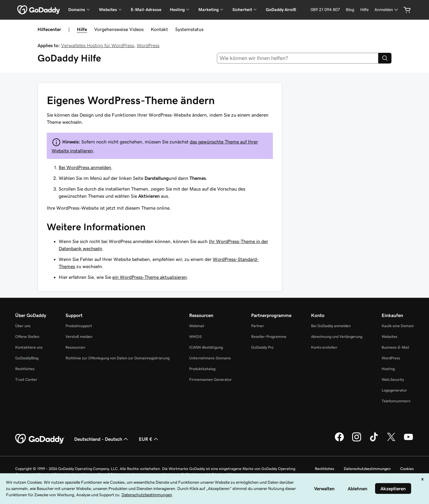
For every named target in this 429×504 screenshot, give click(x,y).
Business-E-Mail (395, 347)
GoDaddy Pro (262, 347)
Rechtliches (25, 369)
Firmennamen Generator (210, 379)
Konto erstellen (324, 347)
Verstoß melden (79, 337)
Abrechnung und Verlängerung (337, 337)
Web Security (393, 379)
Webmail (197, 326)
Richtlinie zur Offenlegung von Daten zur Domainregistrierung (118, 358)
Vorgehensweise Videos (119, 29)
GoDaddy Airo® (281, 10)
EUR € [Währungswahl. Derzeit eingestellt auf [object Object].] (149, 439)
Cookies (407, 469)
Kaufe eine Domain (398, 326)
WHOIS (195, 337)
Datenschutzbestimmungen (367, 469)
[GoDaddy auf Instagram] (357, 440)
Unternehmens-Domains (210, 358)
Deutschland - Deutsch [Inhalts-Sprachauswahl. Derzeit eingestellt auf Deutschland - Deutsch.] (102, 439)
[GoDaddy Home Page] (40, 439)
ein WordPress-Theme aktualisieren (150, 277)
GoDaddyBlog (27, 358)
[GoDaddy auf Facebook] (339, 440)
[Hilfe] (364, 10)
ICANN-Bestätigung (206, 347)
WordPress (148, 45)
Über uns (23, 326)
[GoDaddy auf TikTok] (374, 440)
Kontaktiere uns (29, 347)
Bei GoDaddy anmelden (331, 326)
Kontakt (159, 29)
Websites (390, 337)
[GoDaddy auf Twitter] (391, 440)
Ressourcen (75, 347)
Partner (258, 326)
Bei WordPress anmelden (85, 167)
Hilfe (82, 29)
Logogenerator (394, 390)
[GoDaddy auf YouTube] (408, 440)
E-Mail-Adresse (146, 10)
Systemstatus (189, 29)
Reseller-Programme (269, 337)
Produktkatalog (202, 369)
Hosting (388, 369)
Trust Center (26, 379)
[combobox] (298, 58)
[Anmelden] (387, 10)
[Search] (385, 58)
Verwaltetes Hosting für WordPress (98, 45)
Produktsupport (79, 326)
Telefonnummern (396, 401)
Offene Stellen (27, 337)
